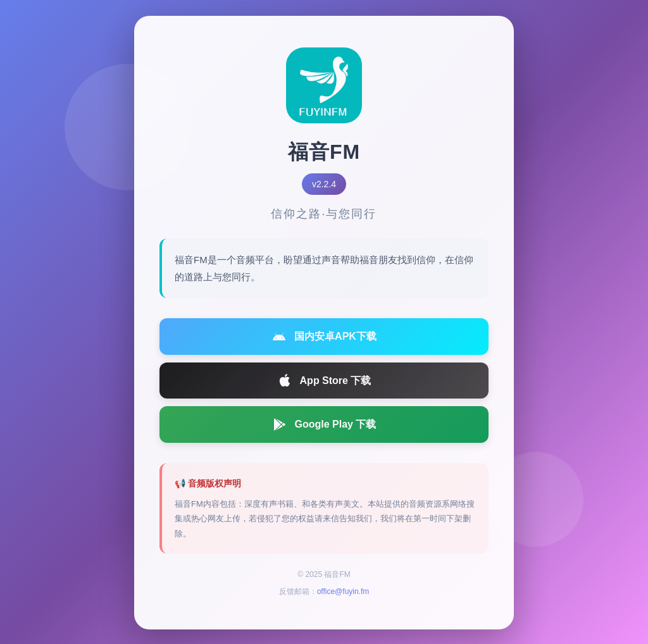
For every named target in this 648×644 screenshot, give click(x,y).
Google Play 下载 (324, 427)
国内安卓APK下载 (324, 339)
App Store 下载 (324, 383)
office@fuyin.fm (343, 595)
